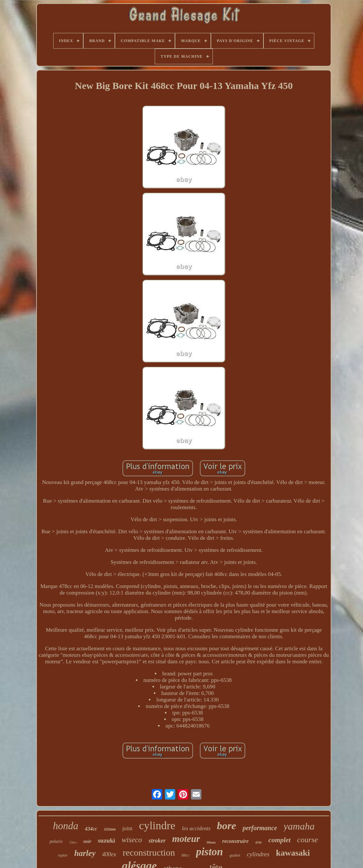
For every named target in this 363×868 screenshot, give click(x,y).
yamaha (299, 826)
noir (87, 841)
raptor (63, 855)
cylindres (258, 854)
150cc (73, 842)
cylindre (157, 825)
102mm (110, 829)
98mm (211, 842)
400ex (109, 854)
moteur (186, 839)
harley (85, 853)
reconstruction (149, 853)
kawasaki (293, 853)
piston (209, 852)
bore (227, 826)
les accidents (196, 828)
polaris (56, 841)
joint (127, 828)
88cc (186, 855)
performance (260, 828)
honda (66, 826)
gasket (235, 855)
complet (279, 840)
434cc (91, 829)
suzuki (107, 840)
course (308, 840)
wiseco (132, 840)
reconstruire (236, 841)
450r (259, 842)
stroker (157, 841)
